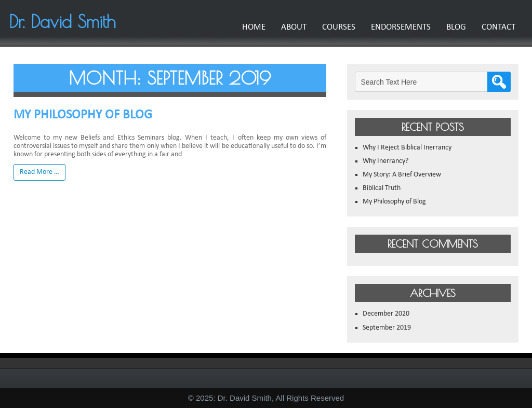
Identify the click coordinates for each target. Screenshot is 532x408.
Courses (334, 27)
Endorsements (396, 27)
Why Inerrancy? (385, 161)
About (289, 27)
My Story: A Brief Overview (402, 175)
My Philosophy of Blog (83, 115)
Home (249, 27)
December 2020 (386, 314)
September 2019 (387, 328)
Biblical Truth (382, 188)
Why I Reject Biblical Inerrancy (407, 148)
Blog (451, 27)
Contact (494, 27)
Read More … (39, 172)
